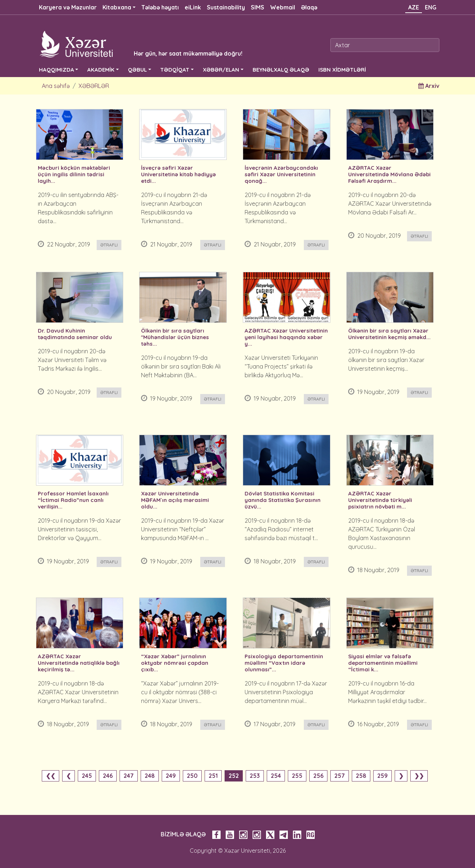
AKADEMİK (101, 70)
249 (171, 776)
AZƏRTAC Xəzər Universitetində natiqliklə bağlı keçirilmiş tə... (79, 663)
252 (234, 776)
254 (276, 776)
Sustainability (226, 7)
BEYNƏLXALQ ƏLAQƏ (281, 70)
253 (255, 776)
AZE (414, 7)
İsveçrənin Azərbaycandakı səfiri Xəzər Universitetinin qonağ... (281, 174)
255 (297, 776)
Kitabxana (117, 7)
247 (129, 776)
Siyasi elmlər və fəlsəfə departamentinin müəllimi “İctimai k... (383, 663)
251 (213, 776)
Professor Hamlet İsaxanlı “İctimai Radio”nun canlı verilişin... (73, 500)
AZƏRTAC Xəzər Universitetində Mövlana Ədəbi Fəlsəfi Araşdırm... (389, 174)
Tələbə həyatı (160, 7)
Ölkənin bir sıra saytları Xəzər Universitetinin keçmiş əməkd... (389, 334)
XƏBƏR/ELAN (221, 70)
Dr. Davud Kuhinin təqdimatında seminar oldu (75, 334)
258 (361, 776)
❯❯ (419, 776)
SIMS (257, 7)
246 (108, 776)
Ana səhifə (56, 86)
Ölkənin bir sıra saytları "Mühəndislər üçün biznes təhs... (175, 337)
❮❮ (51, 776)
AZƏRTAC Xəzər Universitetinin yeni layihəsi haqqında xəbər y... (286, 337)
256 (318, 776)
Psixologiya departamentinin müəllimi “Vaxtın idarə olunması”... (284, 663)
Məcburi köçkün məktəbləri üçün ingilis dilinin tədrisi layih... (74, 174)
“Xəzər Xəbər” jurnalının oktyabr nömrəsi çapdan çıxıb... (175, 663)
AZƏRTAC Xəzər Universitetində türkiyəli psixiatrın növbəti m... (380, 500)
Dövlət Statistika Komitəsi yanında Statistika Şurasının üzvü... (283, 500)
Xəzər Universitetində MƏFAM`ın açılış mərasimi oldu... (175, 500)
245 (87, 776)
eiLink (193, 7)
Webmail (283, 7)
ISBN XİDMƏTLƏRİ (342, 70)
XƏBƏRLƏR (94, 86)
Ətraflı (109, 245)
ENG (431, 7)
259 (383, 776)
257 (340, 776)
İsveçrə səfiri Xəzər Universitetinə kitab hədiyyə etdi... (178, 174)
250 (192, 776)
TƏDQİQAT (175, 70)
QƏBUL (137, 70)
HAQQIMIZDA (57, 70)
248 (150, 776)
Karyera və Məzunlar (68, 7)
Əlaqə (309, 7)
